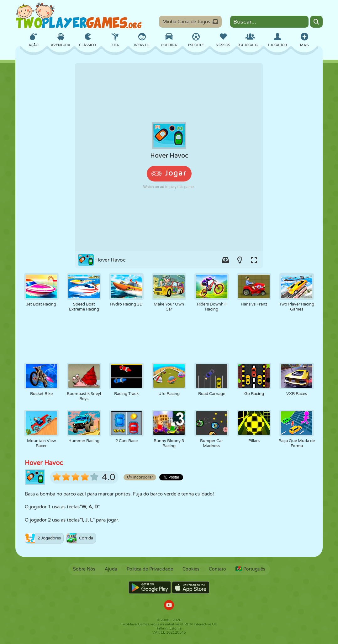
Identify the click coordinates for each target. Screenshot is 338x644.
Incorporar (140, 477)
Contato (217, 569)
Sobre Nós (84, 569)
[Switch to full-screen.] (254, 260)
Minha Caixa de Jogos (190, 22)
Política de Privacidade (150, 569)
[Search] (316, 22)
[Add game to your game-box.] (225, 260)
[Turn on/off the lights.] (240, 260)
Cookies (191, 569)
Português (250, 569)
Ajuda (111, 569)
